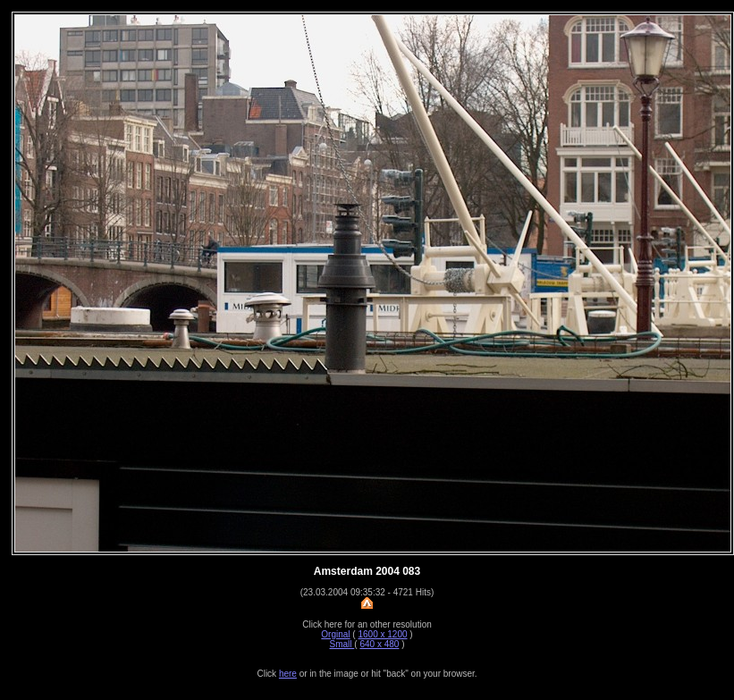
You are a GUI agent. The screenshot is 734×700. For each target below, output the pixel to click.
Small (342, 644)
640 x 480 (379, 644)
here (288, 674)
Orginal (335, 634)
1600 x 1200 (382, 634)
